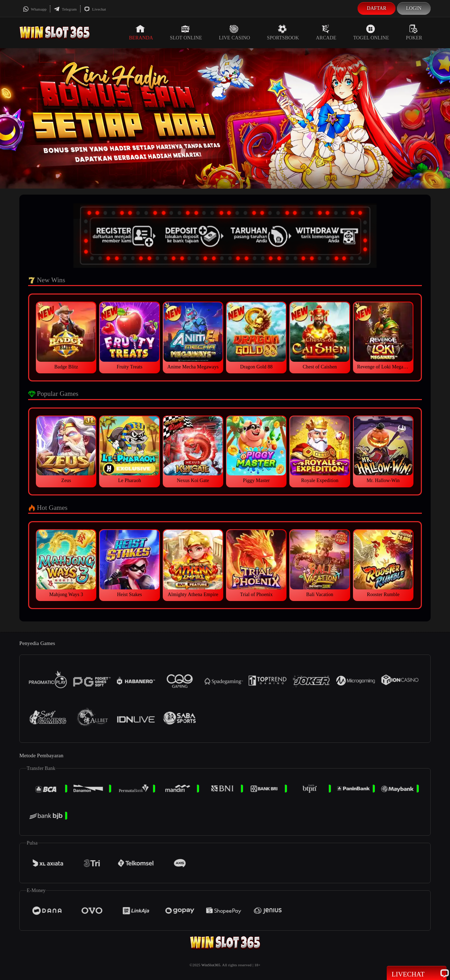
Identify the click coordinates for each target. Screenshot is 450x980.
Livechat (95, 9)
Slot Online (186, 32)
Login (414, 8)
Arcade (326, 32)
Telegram (65, 9)
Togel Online (371, 32)
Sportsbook (283, 32)
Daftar (377, 8)
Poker (414, 32)
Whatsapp (35, 9)
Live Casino (235, 32)
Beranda (141, 32)
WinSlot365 (211, 965)
